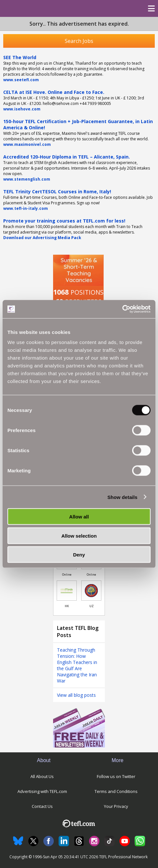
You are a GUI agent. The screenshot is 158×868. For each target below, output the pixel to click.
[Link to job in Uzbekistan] (91, 591)
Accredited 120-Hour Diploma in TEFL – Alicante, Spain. (67, 157)
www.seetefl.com (21, 80)
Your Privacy (116, 806)
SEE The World (20, 57)
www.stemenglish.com (27, 179)
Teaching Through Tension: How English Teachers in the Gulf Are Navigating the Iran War (77, 665)
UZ (91, 606)
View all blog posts (76, 695)
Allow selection (79, 536)
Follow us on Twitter (116, 776)
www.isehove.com (22, 109)
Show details (123, 497)
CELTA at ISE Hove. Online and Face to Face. (54, 92)
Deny (79, 555)
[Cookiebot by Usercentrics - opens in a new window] (122, 309)
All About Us (42, 776)
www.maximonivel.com (27, 144)
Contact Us (42, 806)
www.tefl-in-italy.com (26, 208)
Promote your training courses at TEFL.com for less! (64, 221)
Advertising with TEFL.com (42, 791)
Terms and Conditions (116, 791)
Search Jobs (79, 41)
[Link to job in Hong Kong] (67, 591)
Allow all (79, 517)
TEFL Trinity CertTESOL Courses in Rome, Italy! (57, 191)
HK (67, 606)
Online (67, 574)
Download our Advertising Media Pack (42, 238)
